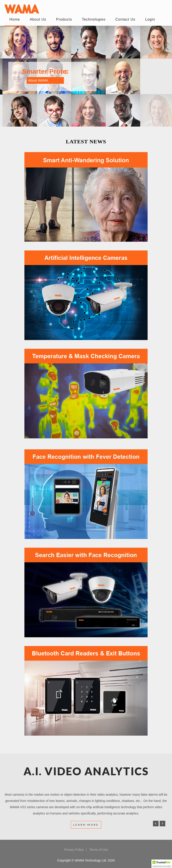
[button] (162, 864)
